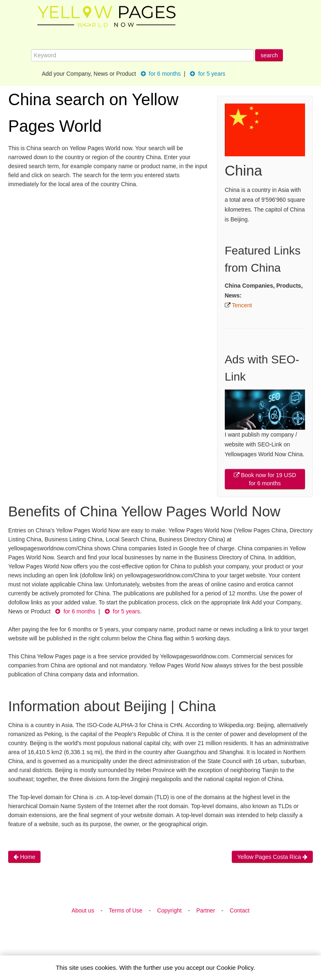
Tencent (242, 305)
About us (83, 910)
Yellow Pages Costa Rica (272, 857)
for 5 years (208, 74)
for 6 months (161, 74)
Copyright (170, 910)
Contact (240, 910)
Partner (206, 910)
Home (24, 857)
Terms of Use (125, 910)
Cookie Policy (235, 968)
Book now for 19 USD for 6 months (265, 479)
